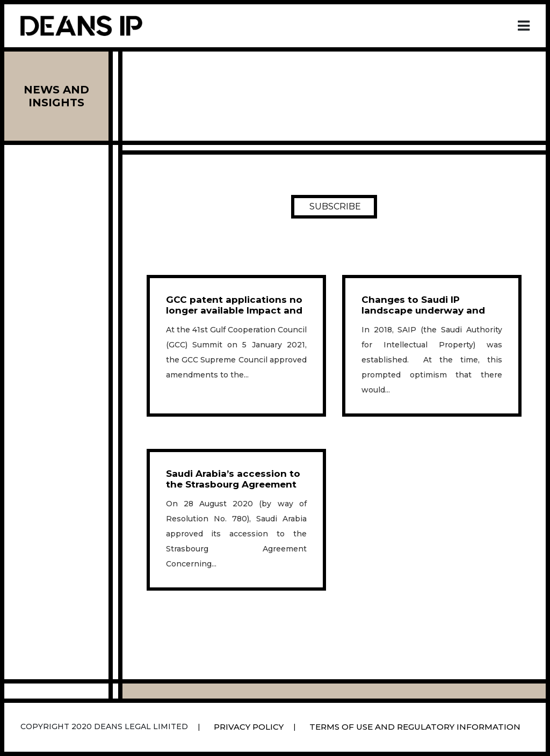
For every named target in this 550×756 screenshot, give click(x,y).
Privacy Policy (249, 727)
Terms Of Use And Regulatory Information (415, 727)
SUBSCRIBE (335, 207)
